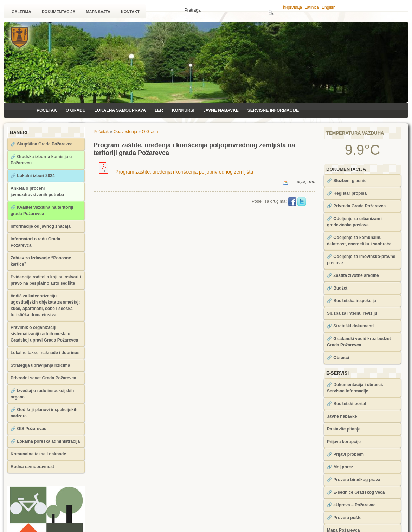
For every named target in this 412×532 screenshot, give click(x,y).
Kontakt (130, 12)
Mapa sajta (98, 12)
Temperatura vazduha (355, 133)
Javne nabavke (221, 110)
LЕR (159, 110)
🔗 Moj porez (340, 467)
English (329, 7)
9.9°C (363, 150)
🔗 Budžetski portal (347, 404)
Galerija (21, 12)
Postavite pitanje (344, 429)
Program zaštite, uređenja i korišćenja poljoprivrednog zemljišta (176, 172)
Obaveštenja (125, 132)
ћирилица (292, 7)
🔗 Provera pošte (344, 518)
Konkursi (183, 110)
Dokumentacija (59, 12)
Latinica (312, 7)
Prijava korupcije (344, 442)
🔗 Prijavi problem (345, 454)
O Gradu (76, 110)
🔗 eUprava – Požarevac (351, 505)
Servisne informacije (273, 110)
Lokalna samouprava (120, 110)
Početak (47, 110)
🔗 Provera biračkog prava (354, 480)
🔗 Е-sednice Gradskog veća (356, 492)
